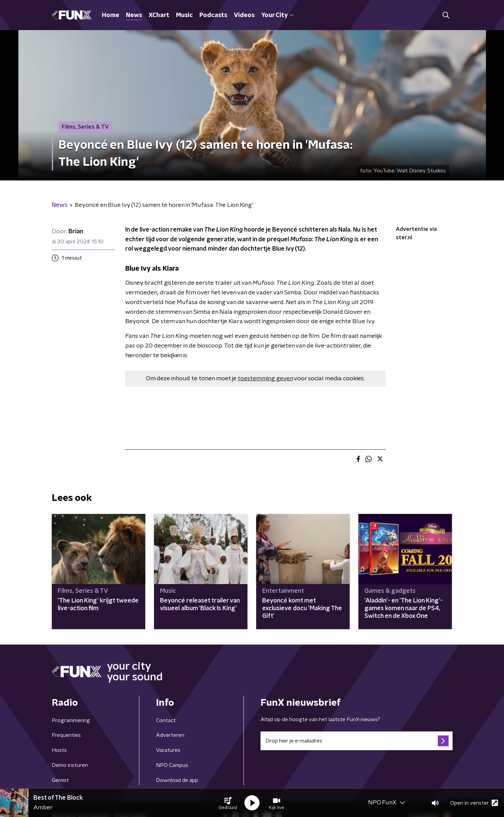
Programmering (71, 720)
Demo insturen (70, 765)
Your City (277, 15)
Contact (166, 720)
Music (184, 15)
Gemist (60, 780)
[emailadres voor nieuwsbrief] (357, 741)
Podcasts (213, 15)
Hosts (59, 750)
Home (111, 15)
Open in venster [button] (474, 803)
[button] (228, 803)
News (134, 15)
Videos (244, 15)
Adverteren (170, 735)
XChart (159, 15)
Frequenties (66, 735)
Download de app (177, 780)
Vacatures (168, 750)
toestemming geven (265, 379)
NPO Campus (172, 765)
